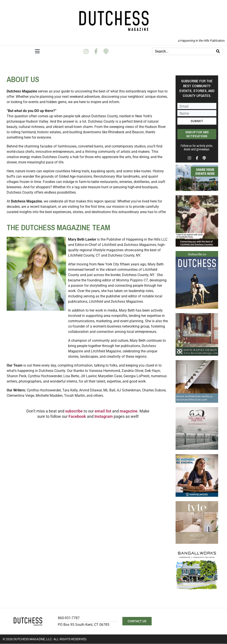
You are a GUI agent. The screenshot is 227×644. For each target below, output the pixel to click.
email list (103, 411)
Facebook (78, 416)
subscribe (74, 411)
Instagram (104, 416)
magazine (129, 411)
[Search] (218, 51)
